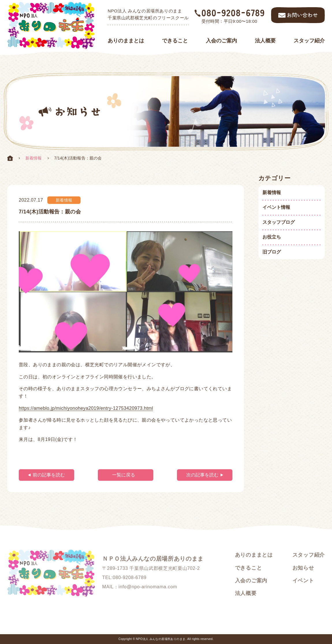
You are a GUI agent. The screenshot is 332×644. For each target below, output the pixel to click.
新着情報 (34, 158)
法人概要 (265, 41)
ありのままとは (126, 41)
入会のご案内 (221, 41)
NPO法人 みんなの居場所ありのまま (161, 639)
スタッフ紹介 (309, 41)
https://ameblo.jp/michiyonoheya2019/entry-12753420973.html (86, 408)
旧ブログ (272, 252)
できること (175, 41)
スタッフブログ (279, 222)
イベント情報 (276, 207)
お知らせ (303, 568)
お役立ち (272, 237)
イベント (303, 581)
